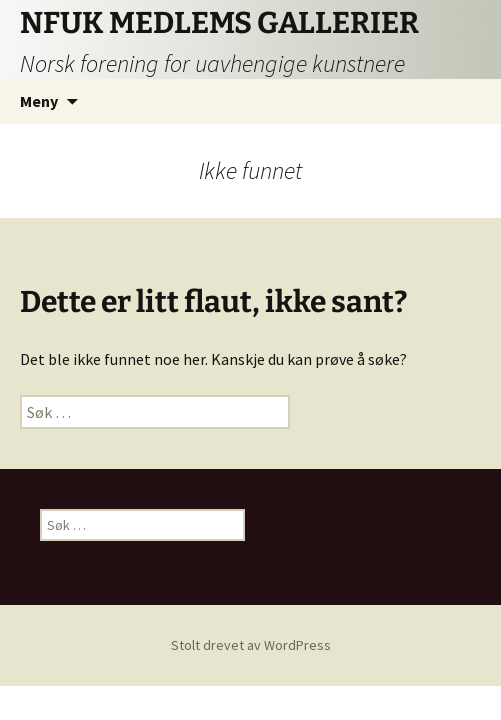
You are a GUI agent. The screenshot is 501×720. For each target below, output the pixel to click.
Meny (39, 101)
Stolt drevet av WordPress (251, 645)
